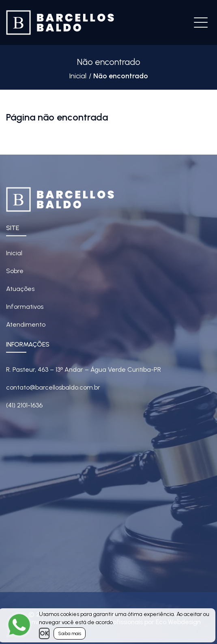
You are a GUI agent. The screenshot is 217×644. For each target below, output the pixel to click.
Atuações (20, 289)
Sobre (15, 271)
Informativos (25, 307)
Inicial (78, 76)
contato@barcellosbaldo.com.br (53, 387)
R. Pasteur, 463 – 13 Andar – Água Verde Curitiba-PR (84, 369)
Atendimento (26, 324)
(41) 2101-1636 (24, 405)
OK (44, 633)
